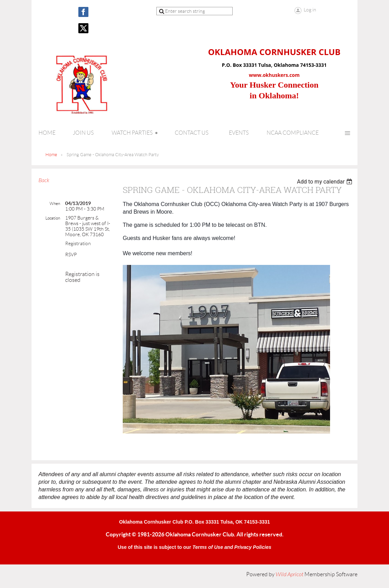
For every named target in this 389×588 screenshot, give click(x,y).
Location (53, 218)
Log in (310, 10)
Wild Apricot (289, 574)
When (55, 203)
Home (51, 155)
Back (44, 180)
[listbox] (325, 182)
